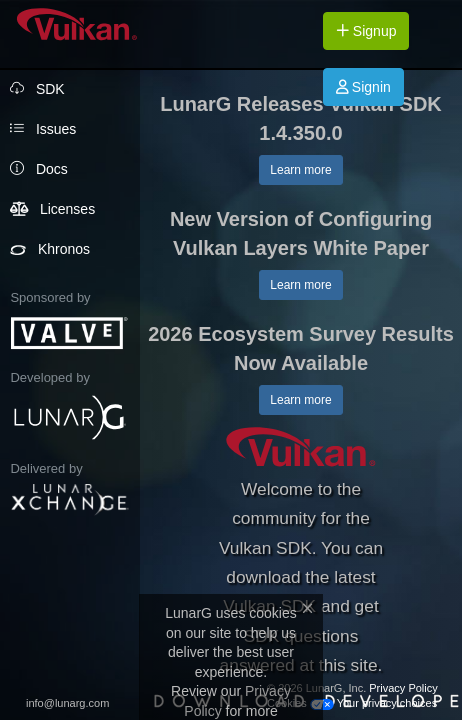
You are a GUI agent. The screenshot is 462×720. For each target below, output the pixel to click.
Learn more (300, 170)
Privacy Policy (403, 688)
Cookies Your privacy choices (352, 703)
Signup (366, 31)
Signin (363, 87)
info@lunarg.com (67, 703)
